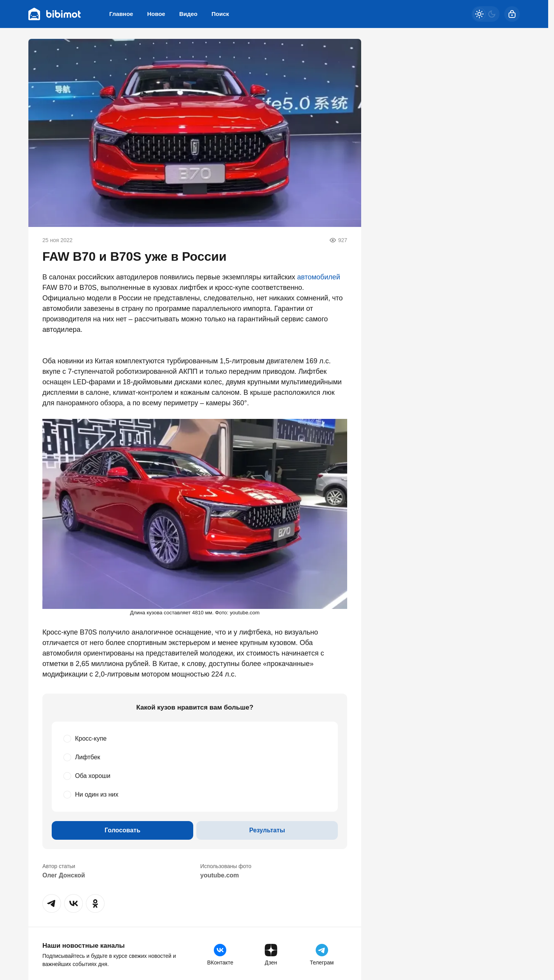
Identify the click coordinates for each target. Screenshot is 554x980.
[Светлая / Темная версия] (486, 14)
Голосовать (122, 830)
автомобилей (319, 277)
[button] (52, 903)
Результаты (267, 830)
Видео (188, 14)
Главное (121, 14)
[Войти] (512, 14)
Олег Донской (64, 875)
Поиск (220, 14)
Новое (156, 14)
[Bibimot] (55, 14)
